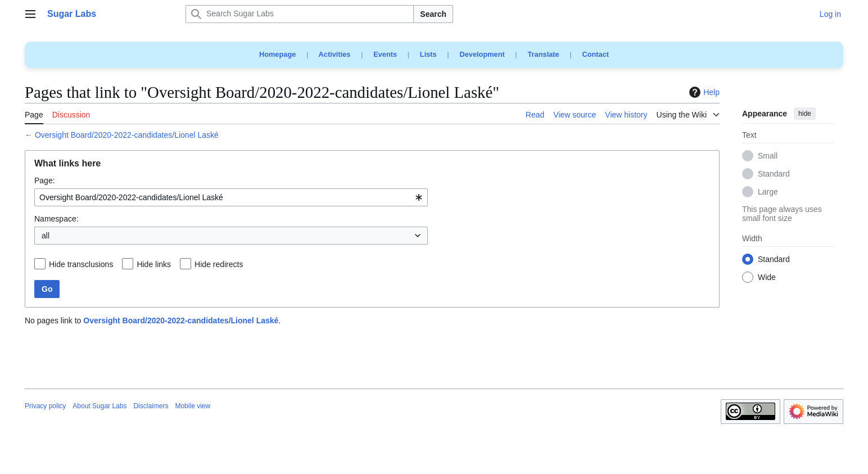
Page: (45, 180)
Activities (335, 54)
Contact (595, 54)
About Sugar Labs (100, 406)
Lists (428, 54)
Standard (774, 174)
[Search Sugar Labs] (300, 14)
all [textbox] (46, 236)
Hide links (154, 264)
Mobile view (193, 406)
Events (385, 54)
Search (433, 14)
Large (768, 192)
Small (768, 156)
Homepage (277, 54)
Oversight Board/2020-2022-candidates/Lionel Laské (127, 135)
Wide (767, 278)
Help (703, 92)
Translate (544, 54)
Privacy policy (45, 406)
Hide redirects (219, 264)
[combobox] (231, 197)
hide (805, 114)
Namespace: (56, 219)
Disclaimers (151, 406)
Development (482, 54)
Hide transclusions (81, 264)
